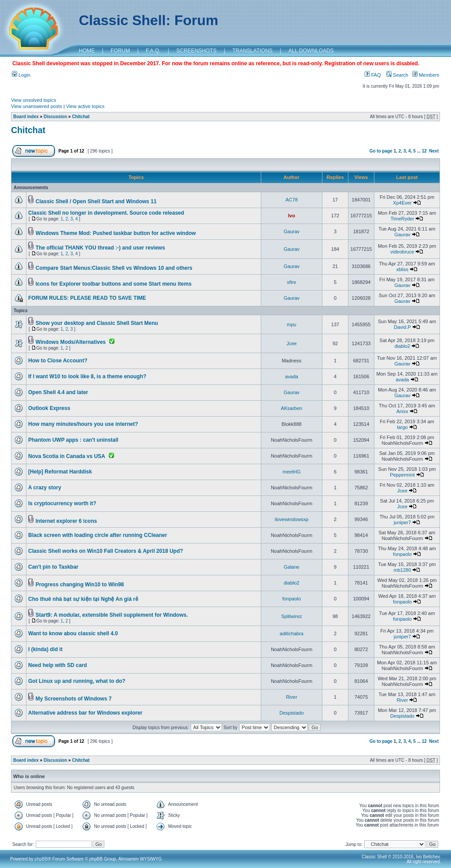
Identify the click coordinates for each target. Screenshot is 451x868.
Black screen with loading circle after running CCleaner (98, 535)
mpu (291, 324)
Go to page (381, 151)
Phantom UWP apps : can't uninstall (73, 440)
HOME (87, 51)
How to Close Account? (58, 361)
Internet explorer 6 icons (66, 521)
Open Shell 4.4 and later (58, 392)
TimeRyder (402, 219)
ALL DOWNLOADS (311, 51)
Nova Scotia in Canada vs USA (67, 456)
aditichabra (292, 633)
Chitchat (81, 117)
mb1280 (403, 570)
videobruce (403, 252)
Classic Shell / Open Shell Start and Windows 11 (96, 201)
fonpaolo (402, 554)
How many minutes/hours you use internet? (83, 424)
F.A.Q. (153, 51)
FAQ (373, 75)
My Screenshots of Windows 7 (74, 699)
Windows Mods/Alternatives (71, 342)
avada (292, 376)
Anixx (402, 411)
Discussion (55, 117)
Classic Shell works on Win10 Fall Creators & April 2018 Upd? (106, 551)
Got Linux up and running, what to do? (77, 681)
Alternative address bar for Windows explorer (85, 713)
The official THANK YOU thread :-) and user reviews (100, 248)
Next (434, 151)
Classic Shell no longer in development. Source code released (106, 213)
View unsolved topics (34, 100)
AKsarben (292, 408)
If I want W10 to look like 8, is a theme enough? (87, 376)
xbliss (403, 269)
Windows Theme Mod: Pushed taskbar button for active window (116, 233)
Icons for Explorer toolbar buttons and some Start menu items (114, 284)
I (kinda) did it (45, 649)
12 (424, 151)
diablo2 (402, 346)
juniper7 (402, 522)
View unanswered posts (37, 106)
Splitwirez (291, 616)
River (292, 697)
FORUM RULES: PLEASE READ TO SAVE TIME (87, 298)
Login (21, 75)
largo (402, 427)
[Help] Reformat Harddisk (60, 472)
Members (426, 75)
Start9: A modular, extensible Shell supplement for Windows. (112, 615)
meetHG (292, 472)
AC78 (292, 200)
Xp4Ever (402, 203)
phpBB (41, 859)
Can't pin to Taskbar (53, 567)
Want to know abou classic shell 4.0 (73, 633)
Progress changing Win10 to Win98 (80, 585)
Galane (291, 567)
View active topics (85, 106)
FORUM (120, 51)
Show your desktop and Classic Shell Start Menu (97, 323)
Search (397, 75)
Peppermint (402, 475)
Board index (26, 117)
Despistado (291, 713)
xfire (292, 282)
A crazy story (45, 488)
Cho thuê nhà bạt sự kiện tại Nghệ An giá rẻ (83, 599)
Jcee (291, 343)
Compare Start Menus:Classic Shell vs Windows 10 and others (114, 268)
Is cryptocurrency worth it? (62, 503)
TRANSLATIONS (253, 51)
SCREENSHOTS (196, 51)
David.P (402, 327)
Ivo (292, 216)
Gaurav (292, 231)
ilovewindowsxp (292, 519)
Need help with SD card (57, 665)
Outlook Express (49, 408)
